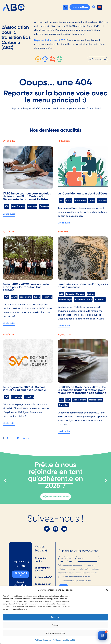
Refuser (55, 625)
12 (18, 438)
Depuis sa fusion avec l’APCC (50, 40)
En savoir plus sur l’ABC (42, 569)
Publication (100, 299)
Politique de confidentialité (64, 640)
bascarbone (80, 200)
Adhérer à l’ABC (44, 577)
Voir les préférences (55, 633)
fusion (92, 200)
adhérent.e (55, 478)
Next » (26, 438)
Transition (44, 206)
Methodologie (65, 299)
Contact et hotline (41, 560)
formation (32, 206)
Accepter (56, 617)
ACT (68, 400)
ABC (7, 206)
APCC (69, 200)
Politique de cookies (43, 640)
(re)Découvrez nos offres (56, 497)
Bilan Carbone (18, 206)
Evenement (17, 397)
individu (91, 294)
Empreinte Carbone (75, 294)
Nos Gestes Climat (83, 299)
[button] (107, 590)
